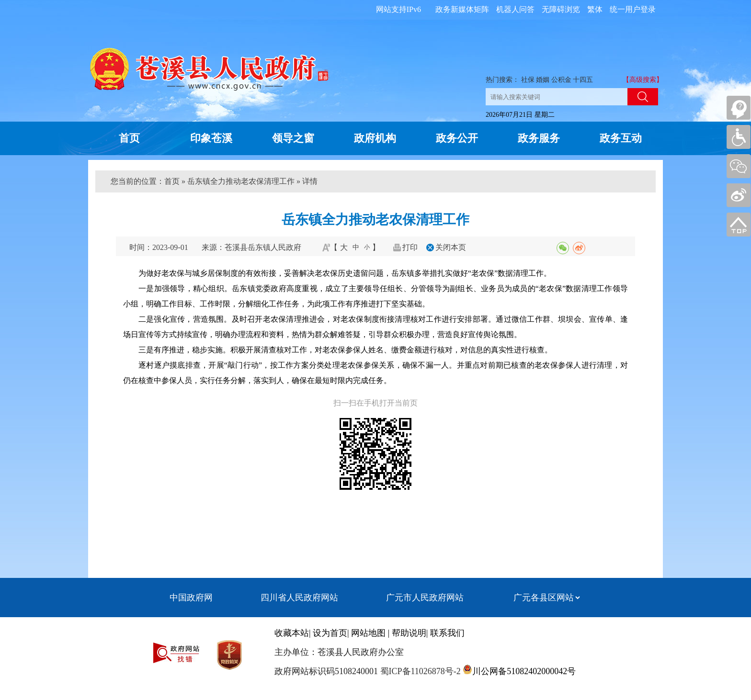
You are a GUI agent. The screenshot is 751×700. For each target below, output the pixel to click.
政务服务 (539, 138)
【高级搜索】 (643, 80)
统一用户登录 (633, 9)
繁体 (595, 9)
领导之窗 (293, 138)
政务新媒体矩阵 (462, 9)
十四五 (583, 80)
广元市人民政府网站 (425, 598)
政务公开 (457, 138)
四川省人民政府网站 (299, 598)
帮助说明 (409, 633)
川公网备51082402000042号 (524, 671)
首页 (129, 138)
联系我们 (447, 633)
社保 (528, 80)
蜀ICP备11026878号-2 (419, 671)
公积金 (561, 80)
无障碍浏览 (561, 9)
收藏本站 (292, 633)
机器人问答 (515, 9)
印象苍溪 (211, 138)
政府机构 (375, 138)
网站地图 (368, 633)
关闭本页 (451, 247)
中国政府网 (191, 598)
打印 (410, 247)
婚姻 (543, 80)
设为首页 (330, 633)
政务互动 (621, 138)
